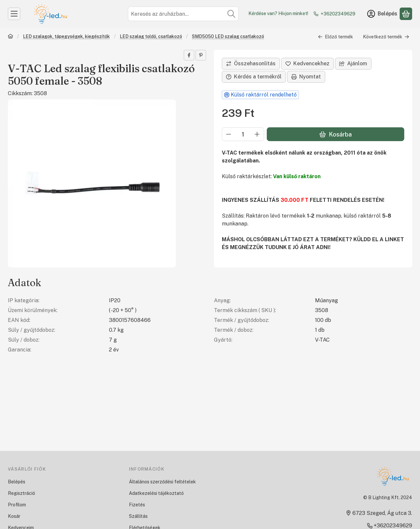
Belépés (17, 482)
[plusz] (257, 134)
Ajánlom (353, 63)
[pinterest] (201, 55)
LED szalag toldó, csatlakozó (151, 36)
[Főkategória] (10, 37)
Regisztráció (21, 493)
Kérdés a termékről (254, 77)
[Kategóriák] (14, 14)
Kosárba (336, 134)
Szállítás (138, 516)
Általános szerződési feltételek (162, 482)
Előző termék (336, 37)
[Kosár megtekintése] (406, 14)
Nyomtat (306, 77)
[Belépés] (382, 14)
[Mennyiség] (243, 134)
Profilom (17, 505)
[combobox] (183, 14)
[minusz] (229, 134)
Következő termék (386, 37)
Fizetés (137, 505)
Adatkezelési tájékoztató (156, 493)
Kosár (14, 516)
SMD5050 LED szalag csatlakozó (228, 36)
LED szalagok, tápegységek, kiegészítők (66, 36)
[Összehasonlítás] (251, 64)
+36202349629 (338, 14)
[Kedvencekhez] (307, 64)
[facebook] (189, 55)
